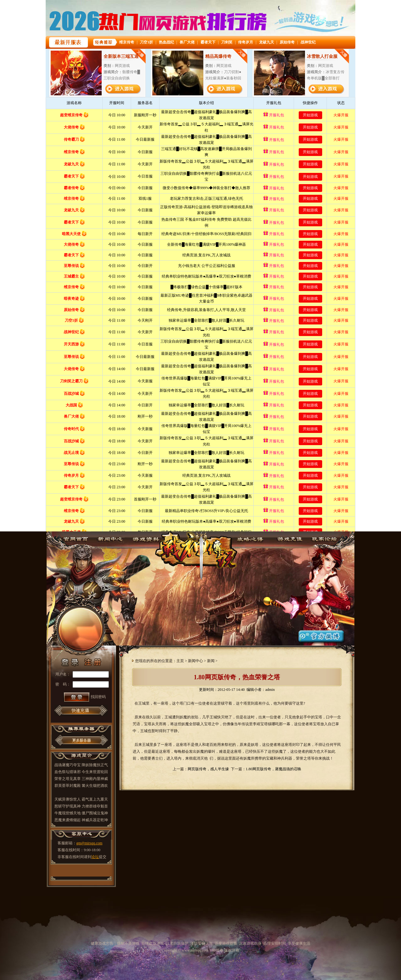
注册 (95, 657)
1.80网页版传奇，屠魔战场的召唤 (274, 769)
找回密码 (98, 697)
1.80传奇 (200, 551)
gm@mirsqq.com (89, 843)
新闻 (211, 661)
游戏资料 (145, 538)
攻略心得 (255, 538)
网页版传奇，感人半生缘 (208, 769)
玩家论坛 (326, 538)
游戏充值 (291, 538)
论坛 (95, 857)
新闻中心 (110, 538)
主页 (180, 661)
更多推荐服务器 (81, 740)
